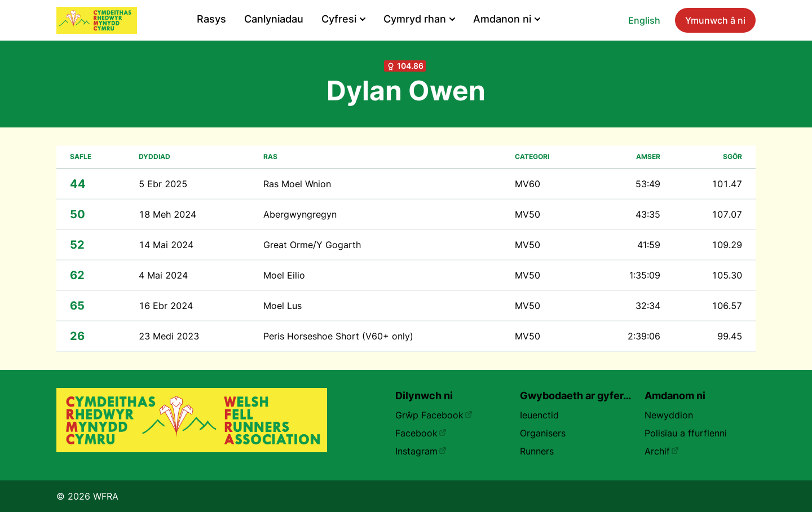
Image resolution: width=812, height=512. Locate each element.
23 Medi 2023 (169, 336)
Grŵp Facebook (434, 415)
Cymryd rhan (419, 19)
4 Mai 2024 (163, 275)
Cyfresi (343, 19)
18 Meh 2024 (167, 214)
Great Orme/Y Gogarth (312, 245)
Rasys (211, 19)
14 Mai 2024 (166, 245)
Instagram (421, 451)
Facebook (421, 433)
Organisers (543, 433)
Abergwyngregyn (300, 214)
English (644, 20)
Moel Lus (283, 306)
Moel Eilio (284, 275)
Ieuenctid (539, 415)
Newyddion (669, 415)
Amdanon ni (507, 19)
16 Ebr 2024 (166, 306)
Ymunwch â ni (715, 20)
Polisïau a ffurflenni (686, 433)
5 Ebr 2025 (163, 184)
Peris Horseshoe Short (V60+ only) (338, 336)
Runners (537, 451)
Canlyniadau (274, 19)
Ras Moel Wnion (297, 184)
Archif (662, 451)
